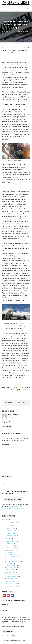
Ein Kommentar (16, 33)
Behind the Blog (12, 534)
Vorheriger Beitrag (8, 403)
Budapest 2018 (11, 546)
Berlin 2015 (10, 544)
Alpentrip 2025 (11, 541)
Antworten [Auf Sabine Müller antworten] (7, 426)
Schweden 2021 (12, 568)
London (9, 559)
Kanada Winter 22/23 (13, 557)
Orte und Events (11, 523)
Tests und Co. (10, 531)
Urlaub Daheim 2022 (12, 584)
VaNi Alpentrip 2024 (13, 577)
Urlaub (26, 31)
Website (5, 484)
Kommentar (6, 445)
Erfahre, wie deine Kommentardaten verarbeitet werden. (13, 508)
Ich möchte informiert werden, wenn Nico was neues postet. (16, 493)
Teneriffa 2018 (11, 572)
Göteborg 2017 (20, 31)
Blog (15, 31)
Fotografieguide (12, 536)
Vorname (5, 604)
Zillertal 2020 (11, 579)
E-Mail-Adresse (7, 477)
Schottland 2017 (12, 566)
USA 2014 (10, 574)
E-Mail (4, 611)
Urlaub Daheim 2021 (12, 582)
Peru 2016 (10, 563)
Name (4, 469)
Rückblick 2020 (10, 528)
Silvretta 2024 (11, 570)
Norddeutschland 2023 (14, 561)
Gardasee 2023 (11, 548)
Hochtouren (11, 526)
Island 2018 (10, 555)
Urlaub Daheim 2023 (12, 586)
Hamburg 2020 (11, 552)
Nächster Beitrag (21, 403)
